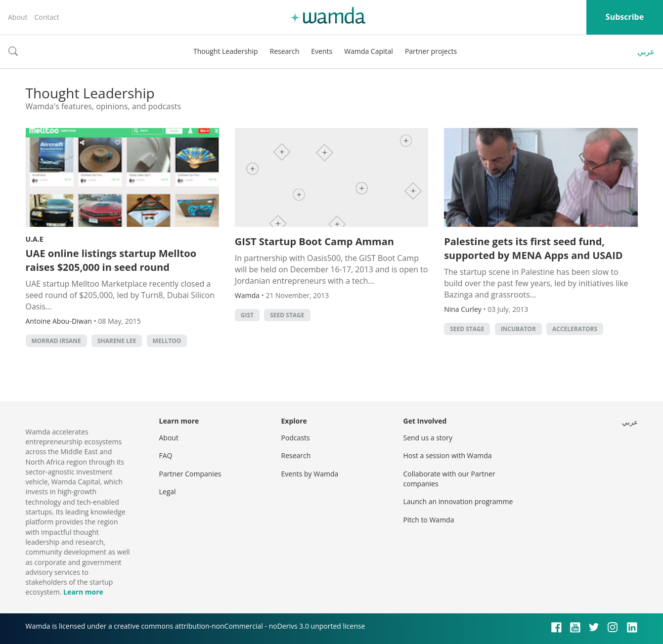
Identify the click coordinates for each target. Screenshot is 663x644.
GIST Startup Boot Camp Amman (314, 241)
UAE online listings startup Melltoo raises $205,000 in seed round (111, 260)
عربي (646, 51)
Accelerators (575, 329)
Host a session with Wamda (448, 455)
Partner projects (431, 51)
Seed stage (287, 315)
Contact (46, 17)
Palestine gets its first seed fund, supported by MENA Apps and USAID (533, 248)
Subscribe (625, 17)
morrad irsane (56, 341)
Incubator (518, 329)
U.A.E (35, 239)
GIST (247, 315)
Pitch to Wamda (429, 520)
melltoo (167, 341)
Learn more (83, 592)
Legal (168, 492)
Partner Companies (190, 474)
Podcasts (296, 438)
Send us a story (428, 438)
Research (285, 51)
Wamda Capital (369, 51)
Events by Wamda (310, 474)
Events (322, 51)
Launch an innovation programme (458, 501)
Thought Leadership (226, 51)
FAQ (166, 455)
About (18, 17)
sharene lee (117, 341)
